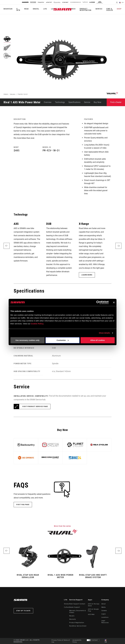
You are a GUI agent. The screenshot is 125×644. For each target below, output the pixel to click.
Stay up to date (23, 611)
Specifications (74, 102)
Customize (63, 340)
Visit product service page (35, 406)
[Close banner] (114, 302)
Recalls (72, 616)
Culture (67, 607)
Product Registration (86, 9)
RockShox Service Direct (78, 626)
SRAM (6, 94)
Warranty (73, 619)
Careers (104, 611)
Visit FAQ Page (23, 505)
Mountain (8, 9)
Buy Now (97, 102)
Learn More (87, 275)
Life (45, 9)
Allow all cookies (98, 340)
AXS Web (91, 614)
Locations (105, 617)
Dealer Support (75, 607)
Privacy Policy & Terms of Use (61, 641)
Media (104, 607)
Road (27, 9)
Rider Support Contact (77, 604)
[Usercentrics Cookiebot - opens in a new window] (98, 302)
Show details (104, 333)
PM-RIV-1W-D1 (23, 94)
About (104, 604)
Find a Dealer (110, 9)
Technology (60, 102)
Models (13, 94)
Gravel (36, 9)
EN (121, 3)
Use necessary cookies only (27, 340)
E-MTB (18, 9)
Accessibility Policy (77, 641)
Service (99, 9)
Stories (66, 604)
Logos (104, 614)
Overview (48, 102)
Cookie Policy (37, 324)
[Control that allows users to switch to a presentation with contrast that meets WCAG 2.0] (93, 640)
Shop (119, 9)
